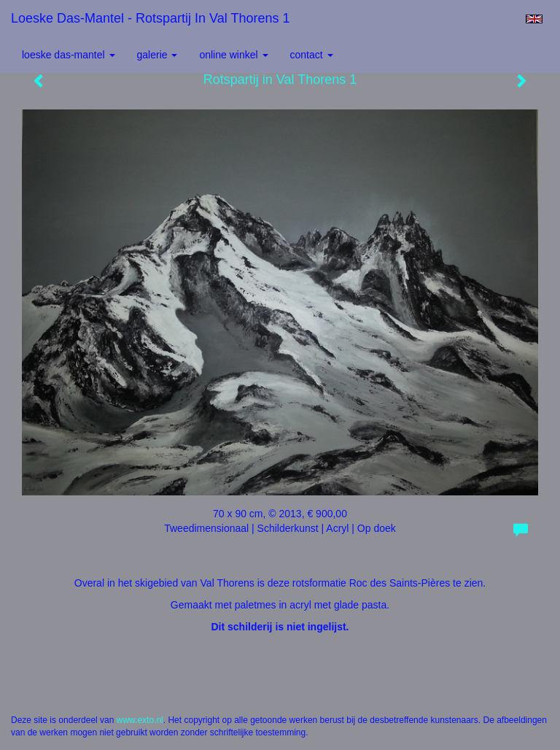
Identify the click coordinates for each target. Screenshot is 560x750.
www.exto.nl (140, 720)
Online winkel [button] (233, 55)
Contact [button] (312, 55)
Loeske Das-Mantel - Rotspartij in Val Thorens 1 (151, 18)
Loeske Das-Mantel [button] (69, 55)
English (534, 19)
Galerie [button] (157, 55)
